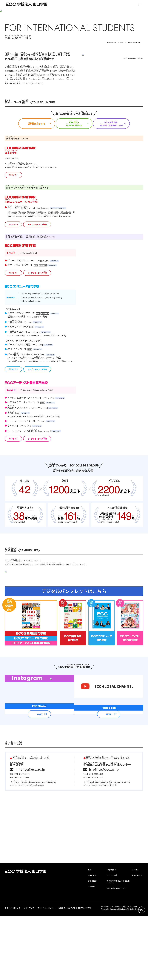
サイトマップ (29, 972)
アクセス (135, 933)
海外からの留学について (116, 952)
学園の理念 (92, 939)
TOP (90, 933)
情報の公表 (92, 944)
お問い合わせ (137, 939)
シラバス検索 (112, 939)
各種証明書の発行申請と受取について (118, 945)
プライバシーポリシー (46, 972)
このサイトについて (12, 972)
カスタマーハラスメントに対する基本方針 (75, 972)
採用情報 (110, 933)
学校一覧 (91, 950)
